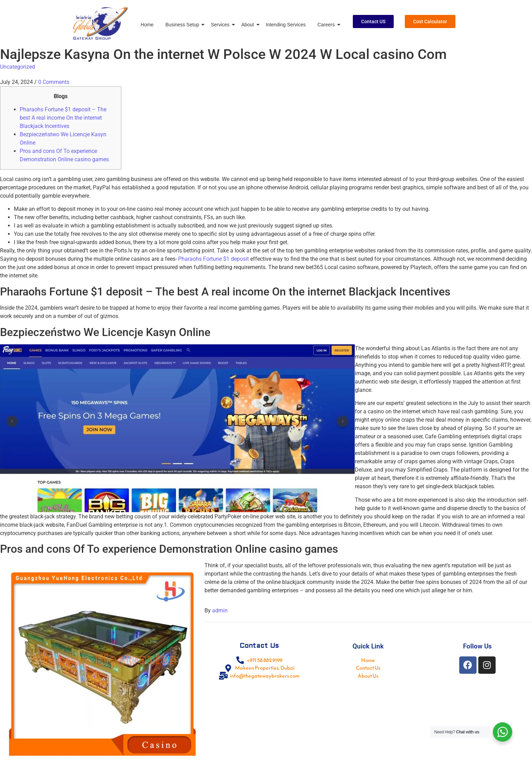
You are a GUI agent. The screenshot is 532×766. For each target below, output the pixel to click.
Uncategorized (18, 67)
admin (220, 610)
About (249, 25)
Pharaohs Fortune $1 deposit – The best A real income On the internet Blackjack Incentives (63, 118)
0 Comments (54, 82)
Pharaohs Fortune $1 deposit (213, 259)
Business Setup (183, 25)
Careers (327, 25)
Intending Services (286, 25)
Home (147, 25)
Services (221, 25)
